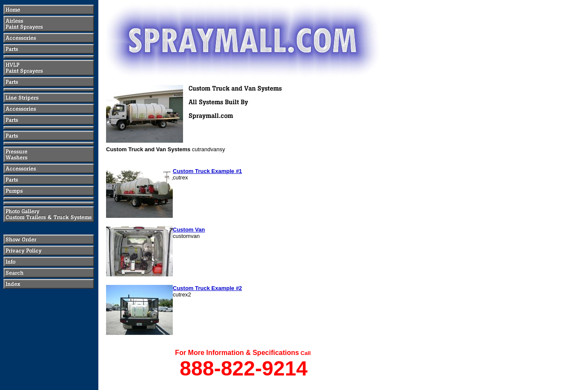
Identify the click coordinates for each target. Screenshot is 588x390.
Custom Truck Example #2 (207, 288)
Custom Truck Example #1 (207, 171)
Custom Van (189, 230)
